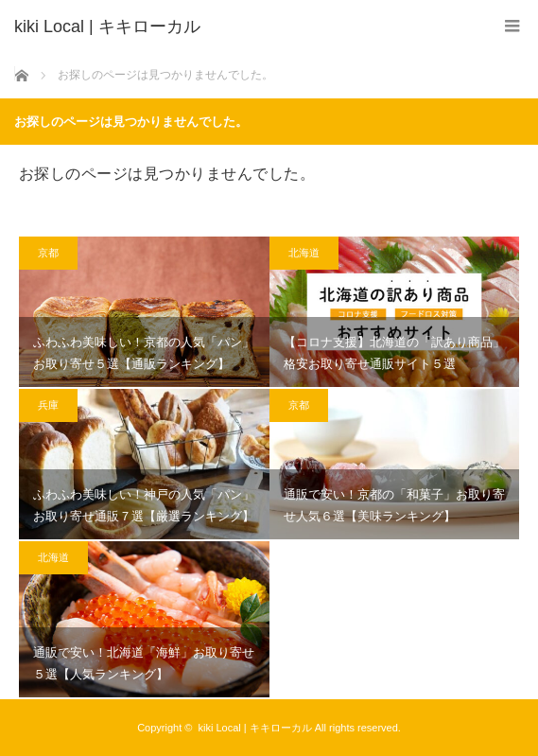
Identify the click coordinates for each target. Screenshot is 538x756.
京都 (48, 253)
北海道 (304, 253)
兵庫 (48, 405)
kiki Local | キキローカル (254, 728)
